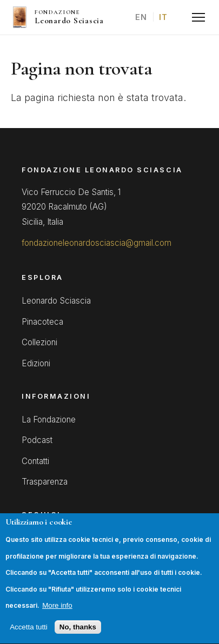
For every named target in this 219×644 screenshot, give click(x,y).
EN (141, 17)
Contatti (35, 461)
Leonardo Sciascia (56, 301)
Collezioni (39, 342)
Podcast (37, 440)
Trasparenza (45, 482)
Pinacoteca (42, 322)
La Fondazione (49, 420)
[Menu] (198, 17)
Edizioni (36, 363)
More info (57, 618)
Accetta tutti (29, 639)
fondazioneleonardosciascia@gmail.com (97, 243)
